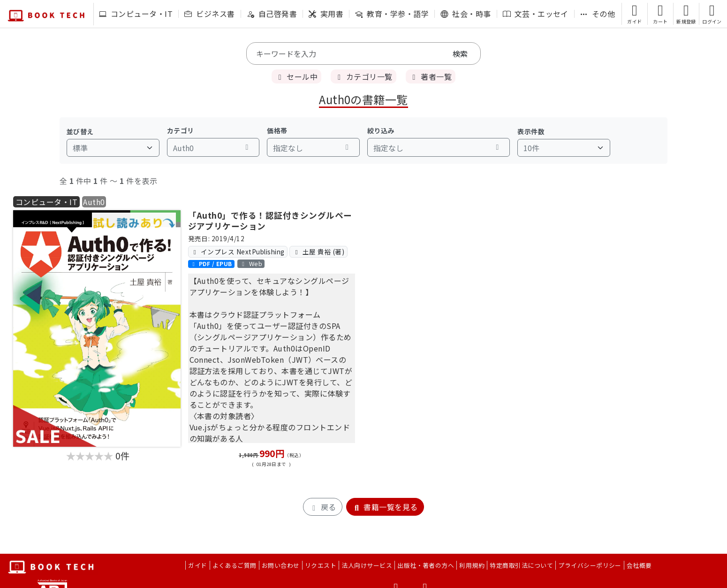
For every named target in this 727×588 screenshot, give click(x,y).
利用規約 (472, 565)
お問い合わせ (281, 565)
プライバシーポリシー (590, 565)
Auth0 (94, 202)
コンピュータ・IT (136, 14)
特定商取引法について (521, 565)
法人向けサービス (367, 565)
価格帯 (277, 130)
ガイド (197, 565)
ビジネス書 (209, 14)
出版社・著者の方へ (426, 565)
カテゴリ (181, 130)
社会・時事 (466, 14)
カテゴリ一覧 (363, 76)
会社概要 (639, 565)
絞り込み (381, 130)
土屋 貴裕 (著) (318, 252)
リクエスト (321, 565)
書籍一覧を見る (385, 507)
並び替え (80, 131)
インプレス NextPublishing (238, 252)
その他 (598, 14)
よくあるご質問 (235, 565)
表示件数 (531, 131)
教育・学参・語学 (392, 14)
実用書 (326, 14)
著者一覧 (431, 76)
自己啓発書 (272, 14)
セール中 (296, 76)
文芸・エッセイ (536, 14)
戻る (322, 507)
